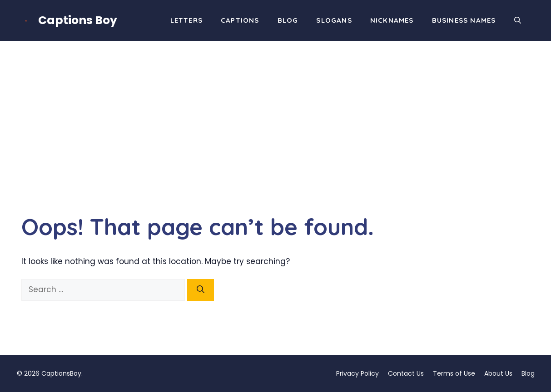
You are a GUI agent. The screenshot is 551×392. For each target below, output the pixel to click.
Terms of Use (454, 373)
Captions (240, 20)
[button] (518, 20)
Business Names (464, 20)
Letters (186, 20)
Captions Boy (78, 20)
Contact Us (406, 373)
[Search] (201, 290)
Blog (288, 20)
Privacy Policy (357, 373)
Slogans (334, 20)
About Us (498, 373)
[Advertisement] (276, 109)
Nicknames (392, 20)
